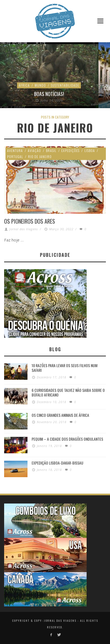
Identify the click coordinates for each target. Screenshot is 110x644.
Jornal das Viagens (24, 229)
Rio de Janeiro (40, 157)
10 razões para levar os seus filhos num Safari (64, 368)
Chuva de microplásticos (50, 94)
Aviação (34, 151)
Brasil (51, 151)
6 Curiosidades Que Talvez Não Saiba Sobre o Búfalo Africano (68, 392)
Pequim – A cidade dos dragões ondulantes (67, 439)
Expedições (70, 151)
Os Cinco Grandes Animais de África (60, 415)
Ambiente (41, 85)
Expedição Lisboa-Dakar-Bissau (57, 463)
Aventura (15, 151)
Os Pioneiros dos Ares (30, 221)
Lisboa (90, 151)
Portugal (15, 157)
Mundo (59, 85)
